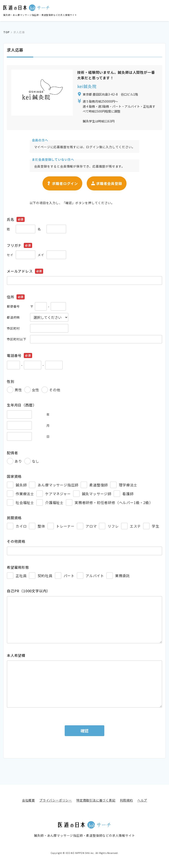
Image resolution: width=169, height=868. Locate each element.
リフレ (113, 526)
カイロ (21, 526)
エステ (135, 526)
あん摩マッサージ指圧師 (58, 485)
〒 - (36, 307)
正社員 (21, 576)
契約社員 (45, 576)
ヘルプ (142, 800)
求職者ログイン (62, 183)
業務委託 (122, 576)
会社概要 (28, 800)
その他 (55, 390)
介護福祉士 (54, 502)
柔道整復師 (99, 485)
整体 (41, 526)
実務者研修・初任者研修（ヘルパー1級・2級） (114, 502)
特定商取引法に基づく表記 (96, 800)
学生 (156, 526)
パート (69, 576)
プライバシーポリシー (56, 800)
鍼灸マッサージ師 (97, 494)
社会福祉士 (25, 502)
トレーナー (65, 526)
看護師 (128, 494)
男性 (18, 390)
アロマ (91, 526)
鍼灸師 (21, 485)
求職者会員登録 (107, 183)
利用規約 (126, 800)
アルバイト (95, 576)
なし (36, 461)
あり (18, 461)
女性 (36, 390)
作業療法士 (25, 494)
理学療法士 (128, 485)
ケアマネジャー (58, 494)
